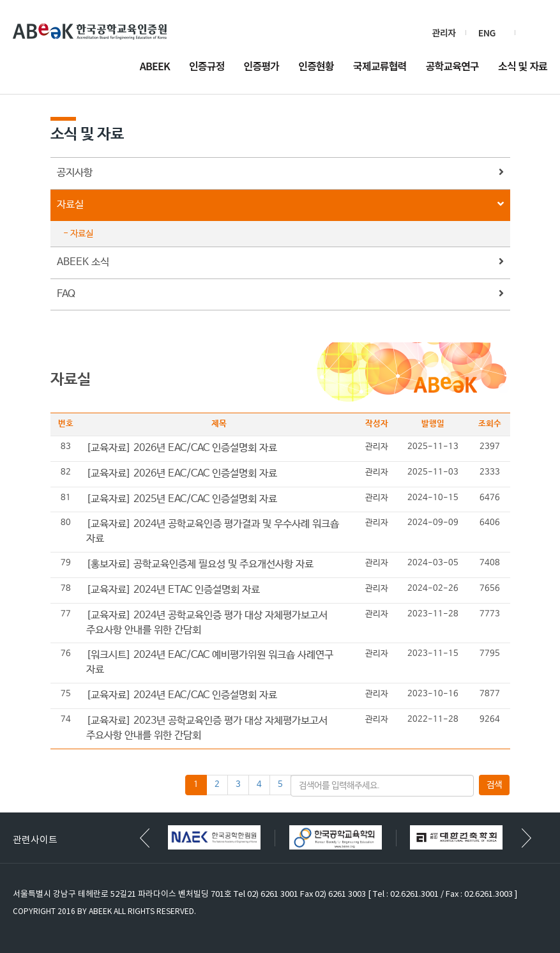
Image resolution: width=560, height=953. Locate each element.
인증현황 (316, 67)
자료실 (280, 205)
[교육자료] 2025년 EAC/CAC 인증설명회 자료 (182, 499)
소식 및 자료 (523, 67)
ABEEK (155, 67)
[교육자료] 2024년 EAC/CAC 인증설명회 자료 (182, 695)
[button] (526, 838)
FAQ (280, 295)
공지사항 (280, 173)
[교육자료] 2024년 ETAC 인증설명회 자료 (173, 590)
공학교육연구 (453, 67)
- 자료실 (78, 234)
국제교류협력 (380, 67)
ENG (487, 33)
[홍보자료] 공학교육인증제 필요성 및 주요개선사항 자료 (200, 564)
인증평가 (262, 67)
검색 (536, 33)
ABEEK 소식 (280, 263)
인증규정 (207, 67)
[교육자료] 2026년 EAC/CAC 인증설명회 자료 (182, 448)
